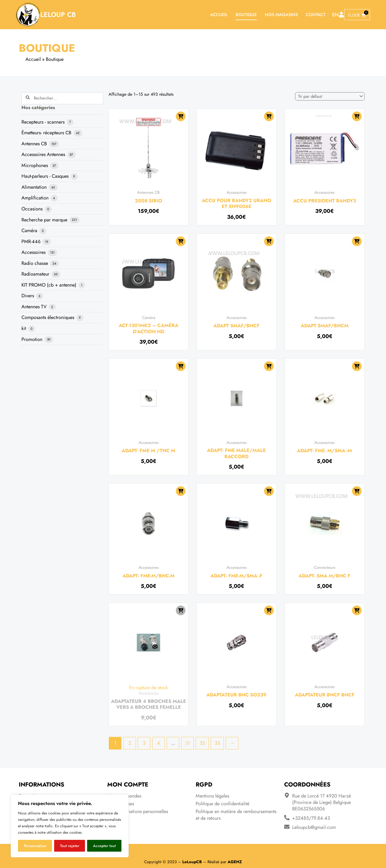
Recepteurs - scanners (44, 122)
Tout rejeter (70, 846)
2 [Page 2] (130, 743)
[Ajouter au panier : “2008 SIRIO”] (181, 116)
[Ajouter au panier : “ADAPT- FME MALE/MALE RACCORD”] (269, 366)
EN (335, 15)
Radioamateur (36, 274)
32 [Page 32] (202, 743)
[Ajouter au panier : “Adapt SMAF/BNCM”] (357, 241)
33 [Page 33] (217, 743)
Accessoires (34, 252)
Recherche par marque (45, 220)
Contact (316, 15)
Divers (28, 296)
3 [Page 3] (144, 743)
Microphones (35, 165)
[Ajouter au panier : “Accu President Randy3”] (357, 116)
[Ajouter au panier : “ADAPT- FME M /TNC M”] (181, 366)
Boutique (246, 15)
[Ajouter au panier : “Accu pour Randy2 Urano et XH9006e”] (269, 116)
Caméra (30, 231)
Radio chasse (35, 263)
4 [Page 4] (159, 743)
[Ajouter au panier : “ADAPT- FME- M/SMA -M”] (357, 366)
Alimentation (35, 187)
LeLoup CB (58, 14)
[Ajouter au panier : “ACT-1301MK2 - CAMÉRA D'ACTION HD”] (181, 241)
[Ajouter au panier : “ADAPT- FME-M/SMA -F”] (269, 491)
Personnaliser (35, 846)
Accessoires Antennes (44, 154)
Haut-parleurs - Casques (46, 176)
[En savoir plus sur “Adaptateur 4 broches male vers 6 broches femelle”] (181, 610)
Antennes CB (35, 144)
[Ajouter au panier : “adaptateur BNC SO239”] (269, 610)
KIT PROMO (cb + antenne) (50, 285)
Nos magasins (281, 15)
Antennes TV (35, 307)
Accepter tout (104, 846)
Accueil (219, 15)
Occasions (33, 209)
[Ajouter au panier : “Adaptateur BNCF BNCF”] (357, 610)
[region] (70, 826)
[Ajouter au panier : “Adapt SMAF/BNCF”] (269, 241)
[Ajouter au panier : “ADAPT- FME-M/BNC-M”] (181, 491)
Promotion (33, 339)
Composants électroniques (49, 317)
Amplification (36, 198)
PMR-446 (32, 242)
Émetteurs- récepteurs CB (47, 133)
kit (24, 328)
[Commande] (330, 96)
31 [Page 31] (188, 743)
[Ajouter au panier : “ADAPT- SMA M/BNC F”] (357, 491)
